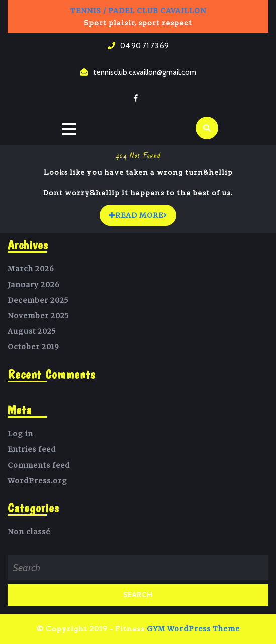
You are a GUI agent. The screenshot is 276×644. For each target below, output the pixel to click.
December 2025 (38, 300)
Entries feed (32, 449)
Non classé (29, 532)
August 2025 (32, 331)
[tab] (69, 130)
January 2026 (34, 285)
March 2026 (31, 269)
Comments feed (39, 465)
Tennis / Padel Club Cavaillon (138, 11)
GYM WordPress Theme (193, 629)
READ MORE (143, 212)
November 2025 (38, 316)
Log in (20, 434)
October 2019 (33, 347)
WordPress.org (37, 481)
